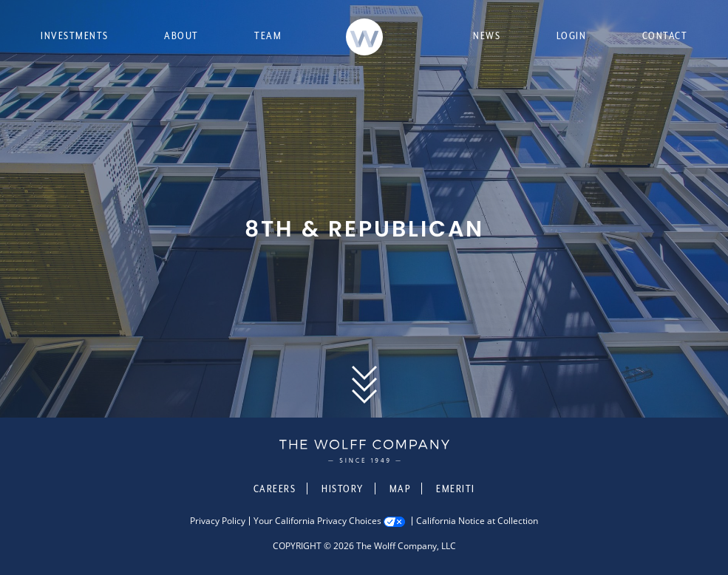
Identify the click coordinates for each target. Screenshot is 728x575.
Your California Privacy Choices (317, 521)
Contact (665, 35)
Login (572, 35)
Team (268, 35)
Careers (275, 489)
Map (400, 489)
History (343, 489)
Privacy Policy (218, 521)
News (487, 35)
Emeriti (456, 489)
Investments (75, 35)
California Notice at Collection (477, 521)
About (181, 35)
